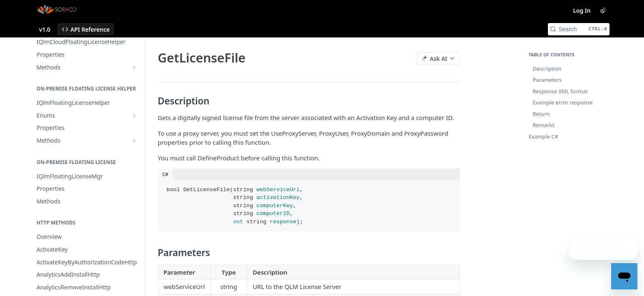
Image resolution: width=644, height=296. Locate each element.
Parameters (547, 80)
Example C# (543, 136)
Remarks (544, 125)
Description (547, 69)
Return (541, 114)
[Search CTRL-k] (579, 29)
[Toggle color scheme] (603, 10)
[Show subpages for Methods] (134, 67)
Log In (582, 10)
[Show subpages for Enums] (134, 116)
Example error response (563, 102)
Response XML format (560, 91)
